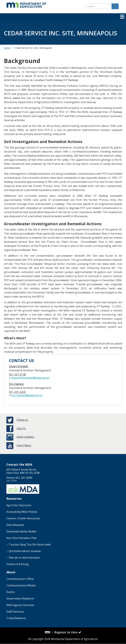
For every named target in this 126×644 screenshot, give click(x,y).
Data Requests (15, 525)
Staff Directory (15, 612)
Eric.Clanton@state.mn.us (27, 395)
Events (10, 592)
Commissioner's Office (20, 579)
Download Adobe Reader (22, 531)
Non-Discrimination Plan (22, 538)
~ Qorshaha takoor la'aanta (23, 551)
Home (7, 48)
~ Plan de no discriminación (23, 558)
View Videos (24, 445)
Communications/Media (21, 585)
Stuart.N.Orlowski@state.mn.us (30, 378)
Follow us (22, 420)
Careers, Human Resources (23, 518)
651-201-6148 (17, 374)
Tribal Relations (16, 618)
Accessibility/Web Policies (22, 512)
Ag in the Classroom (19, 505)
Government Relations (20, 599)
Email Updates (25, 437)
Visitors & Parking (17, 564)
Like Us (21, 428)
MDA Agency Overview (20, 605)
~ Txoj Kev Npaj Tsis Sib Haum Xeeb (29, 544)
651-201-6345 (17, 392)
